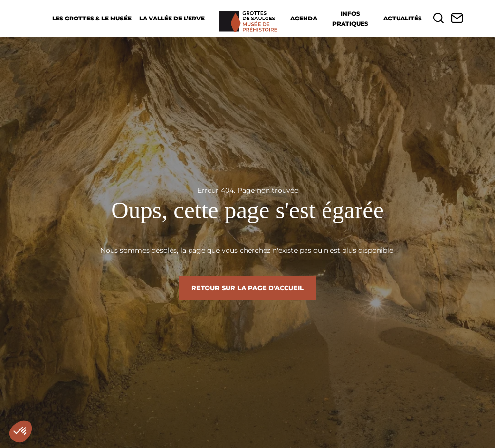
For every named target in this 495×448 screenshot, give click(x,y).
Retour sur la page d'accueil (247, 288)
